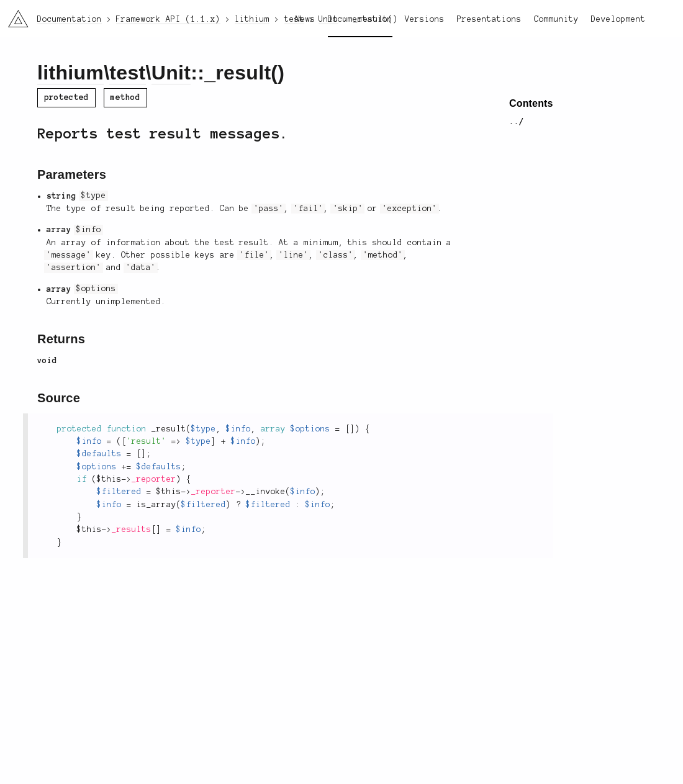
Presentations (489, 19)
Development (618, 19)
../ (517, 122)
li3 (14, 15)
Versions (425, 19)
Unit (171, 73)
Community (556, 19)
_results (132, 529)
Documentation (360, 19)
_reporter (154, 479)
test (127, 73)
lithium (70, 73)
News (305, 19)
